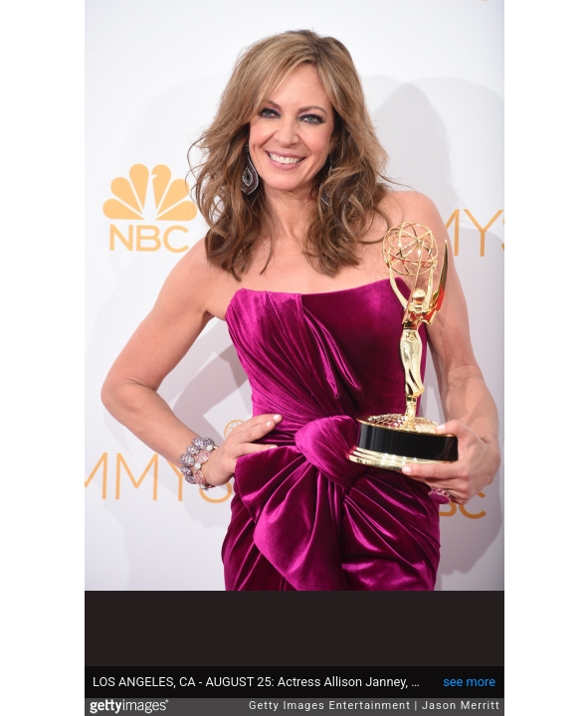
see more (469, 682)
